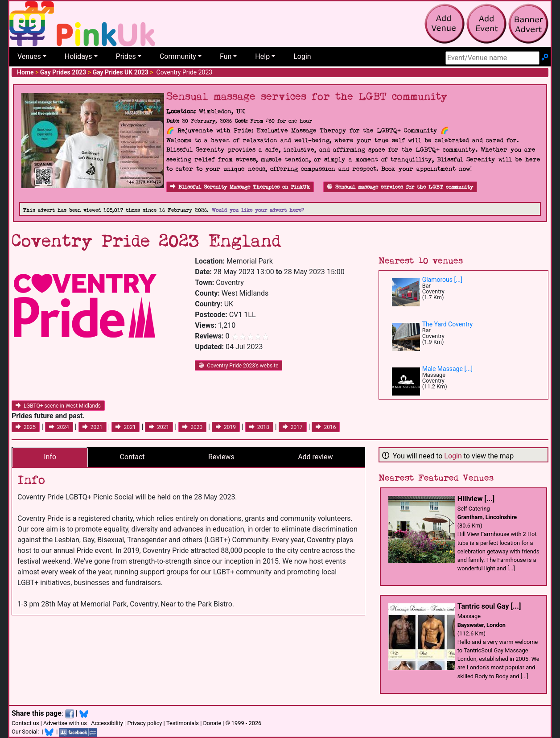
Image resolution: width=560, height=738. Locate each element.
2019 (226, 427)
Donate (212, 723)
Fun (226, 56)
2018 (259, 427)
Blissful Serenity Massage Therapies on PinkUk (240, 187)
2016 (326, 427)
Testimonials (183, 723)
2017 (293, 427)
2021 (93, 427)
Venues (29, 56)
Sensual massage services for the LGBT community (400, 187)
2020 (192, 427)
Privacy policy (144, 723)
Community (178, 56)
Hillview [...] (476, 499)
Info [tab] (50, 457)
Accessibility (107, 723)
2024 (59, 427)
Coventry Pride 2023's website (239, 366)
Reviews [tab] (221, 457)
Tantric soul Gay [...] (489, 606)
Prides (126, 56)
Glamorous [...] (442, 280)
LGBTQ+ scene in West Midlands (58, 406)
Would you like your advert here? (258, 210)
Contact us (25, 723)
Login (302, 56)
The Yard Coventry (447, 324)
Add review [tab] (315, 457)
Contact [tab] (132, 457)
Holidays (78, 56)
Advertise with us (65, 723)
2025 (26, 427)
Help (262, 56)
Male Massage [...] (447, 369)
